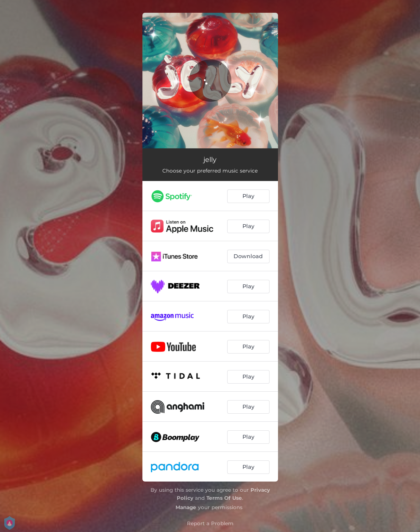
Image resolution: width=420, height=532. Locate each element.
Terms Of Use (224, 498)
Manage (186, 507)
